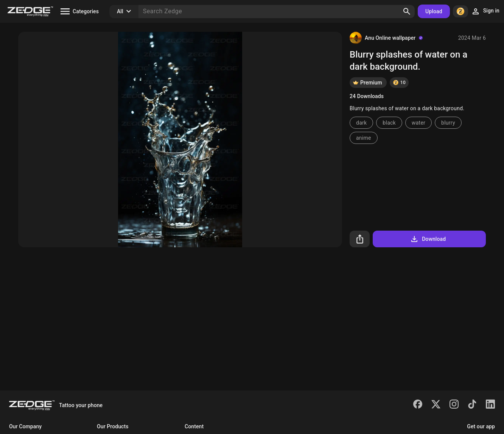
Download (428, 239)
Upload (434, 11)
